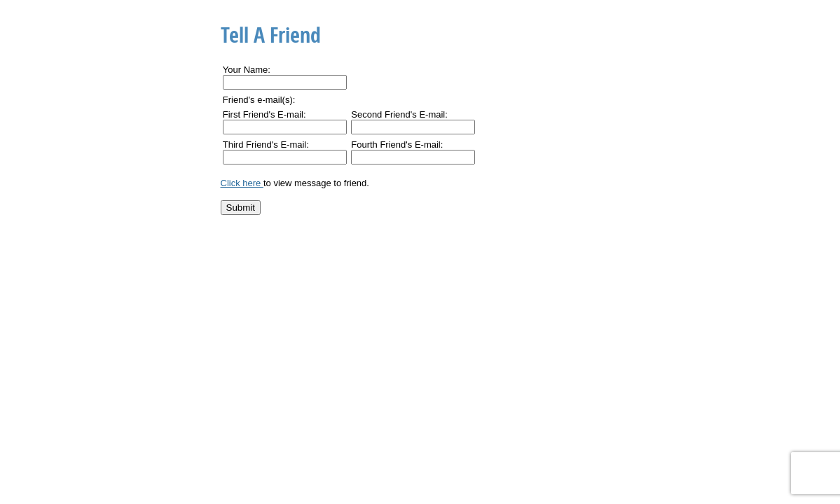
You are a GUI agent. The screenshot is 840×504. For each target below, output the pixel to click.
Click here (242, 183)
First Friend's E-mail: (264, 114)
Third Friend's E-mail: (266, 145)
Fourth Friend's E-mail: (397, 145)
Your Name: (247, 70)
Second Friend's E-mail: (399, 114)
